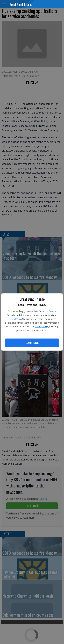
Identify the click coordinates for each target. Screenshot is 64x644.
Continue (32, 343)
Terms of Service (48, 311)
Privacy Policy (14, 319)
